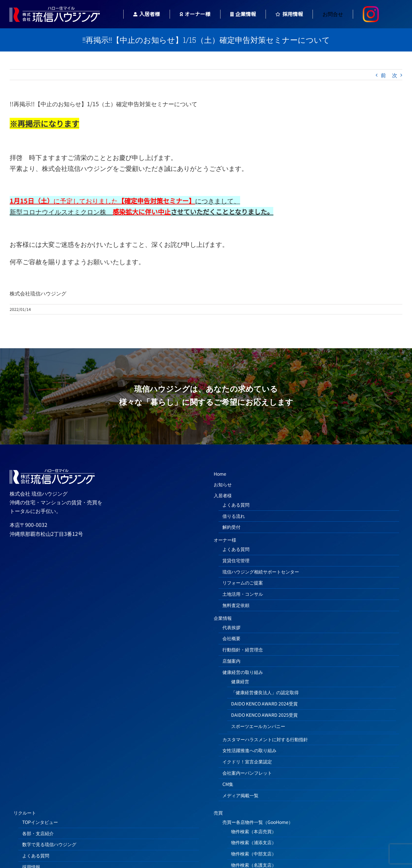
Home (220, 474)
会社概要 (231, 638)
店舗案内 (231, 661)
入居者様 (223, 495)
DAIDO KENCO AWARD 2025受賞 (264, 715)
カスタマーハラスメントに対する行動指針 (265, 739)
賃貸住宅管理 (236, 560)
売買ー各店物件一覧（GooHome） (258, 822)
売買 (218, 813)
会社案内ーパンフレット (247, 773)
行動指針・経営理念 (243, 649)
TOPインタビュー (40, 822)
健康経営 (240, 681)
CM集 (228, 784)
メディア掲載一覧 (240, 795)
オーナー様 (225, 540)
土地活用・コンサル (243, 594)
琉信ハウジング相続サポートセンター (261, 572)
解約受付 (231, 527)
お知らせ (223, 484)
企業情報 (223, 618)
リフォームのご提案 (243, 583)
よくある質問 (236, 505)
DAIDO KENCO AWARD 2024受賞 (264, 704)
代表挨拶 (231, 627)
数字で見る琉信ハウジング (49, 844)
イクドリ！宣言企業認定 (247, 761)
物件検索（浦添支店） (254, 842)
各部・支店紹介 (38, 833)
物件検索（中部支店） (254, 854)
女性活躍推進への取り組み (249, 750)
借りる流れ (234, 516)
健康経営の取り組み (243, 672)
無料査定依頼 (236, 605)
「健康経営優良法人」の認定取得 (265, 692)
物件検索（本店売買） (254, 831)
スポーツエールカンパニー (258, 726)
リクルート (25, 813)
